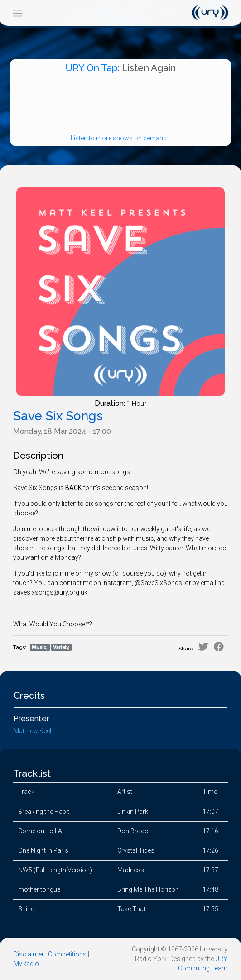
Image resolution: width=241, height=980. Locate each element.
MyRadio (26, 964)
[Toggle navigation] (17, 13)
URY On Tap (92, 68)
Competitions (67, 954)
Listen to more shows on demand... (121, 138)
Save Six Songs (58, 416)
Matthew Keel (32, 731)
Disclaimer (29, 954)
